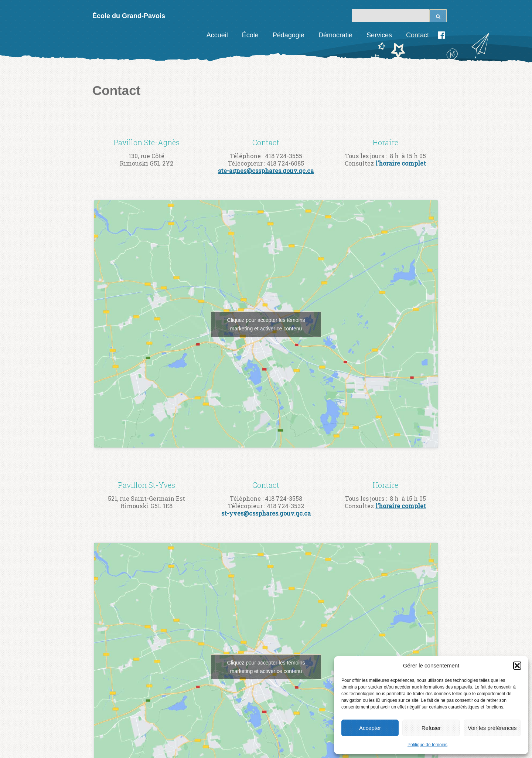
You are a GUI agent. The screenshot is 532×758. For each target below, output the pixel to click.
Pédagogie (289, 35)
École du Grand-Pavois (129, 16)
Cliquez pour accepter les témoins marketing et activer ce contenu (266, 324)
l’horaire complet (401, 163)
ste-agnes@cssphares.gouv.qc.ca (266, 171)
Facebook (441, 35)
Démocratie (335, 35)
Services (379, 35)
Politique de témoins (427, 745)
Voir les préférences (492, 728)
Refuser (431, 728)
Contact (417, 35)
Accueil (217, 35)
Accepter (370, 728)
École (250, 35)
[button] (517, 666)
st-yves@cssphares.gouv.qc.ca (266, 513)
